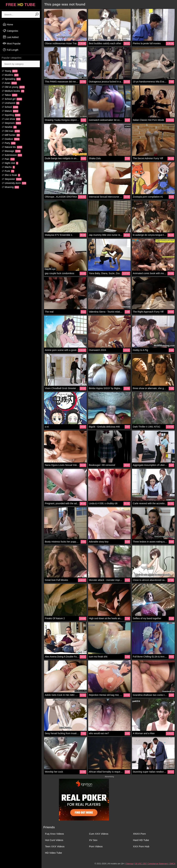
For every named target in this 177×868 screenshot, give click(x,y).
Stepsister (12, 179)
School (10, 107)
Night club (10, 163)
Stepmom (11, 123)
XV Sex (93, 840)
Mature (10, 111)
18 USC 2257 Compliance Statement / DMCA (155, 864)
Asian (9, 83)
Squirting (11, 115)
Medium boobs (13, 91)
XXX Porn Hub (141, 846)
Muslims (10, 75)
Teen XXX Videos (55, 846)
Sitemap (130, 864)
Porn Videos (96, 846)
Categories (10, 31)
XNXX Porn (139, 834)
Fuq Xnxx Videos (54, 834)
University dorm (14, 183)
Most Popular (12, 43)
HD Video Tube (53, 853)
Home (8, 24)
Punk (8, 171)
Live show (11, 119)
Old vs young (13, 87)
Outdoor (11, 139)
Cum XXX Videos (99, 834)
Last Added (11, 37)
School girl (12, 99)
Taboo (10, 95)
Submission (12, 155)
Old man (11, 131)
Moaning (10, 187)
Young (10, 71)
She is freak (11, 175)
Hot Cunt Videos (54, 840)
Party (9, 143)
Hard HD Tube (141, 840)
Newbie (9, 127)
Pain (8, 159)
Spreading (11, 79)
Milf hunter (11, 135)
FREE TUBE (20, 5)
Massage (11, 151)
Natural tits (12, 147)
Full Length (10, 50)
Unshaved (11, 103)
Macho (8, 167)
